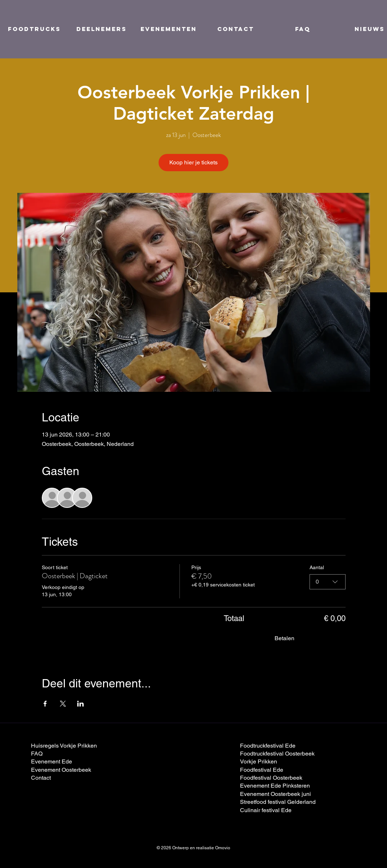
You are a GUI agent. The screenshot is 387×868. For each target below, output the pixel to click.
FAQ (37, 754)
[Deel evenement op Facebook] (45, 704)
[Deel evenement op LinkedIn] (81, 704)
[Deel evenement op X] (63, 704)
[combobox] (328, 581)
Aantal (317, 567)
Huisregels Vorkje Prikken (64, 746)
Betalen (284, 638)
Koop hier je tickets (193, 162)
